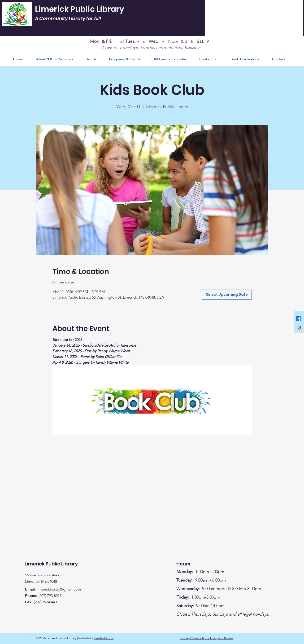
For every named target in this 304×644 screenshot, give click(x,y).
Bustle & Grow (104, 638)
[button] (211, 59)
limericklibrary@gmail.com (59, 589)
